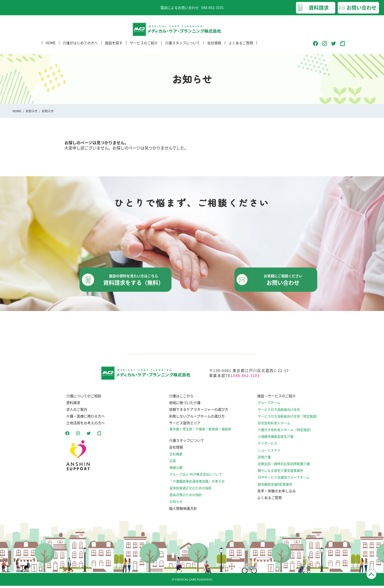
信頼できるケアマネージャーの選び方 (199, 412)
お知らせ (31, 111)
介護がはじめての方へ (80, 47)
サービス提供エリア (185, 425)
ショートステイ (273, 453)
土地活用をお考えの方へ (84, 425)
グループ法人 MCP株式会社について (196, 477)
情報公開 (178, 470)
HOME (51, 47)
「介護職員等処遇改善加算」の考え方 (197, 483)
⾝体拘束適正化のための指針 (191, 490)
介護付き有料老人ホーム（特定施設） (288, 432)
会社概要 (178, 456)
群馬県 (213, 432)
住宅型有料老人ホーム (277, 425)
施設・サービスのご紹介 (279, 398)
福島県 (225, 432)
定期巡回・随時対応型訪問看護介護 (286, 466)
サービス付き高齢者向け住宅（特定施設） (291, 419)
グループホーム (273, 405)
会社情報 (214, 47)
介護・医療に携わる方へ (84, 418)
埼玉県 (189, 432)
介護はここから (182, 398)
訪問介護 (268, 459)
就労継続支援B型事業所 (278, 487)
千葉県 (201, 432)
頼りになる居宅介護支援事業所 (283, 473)
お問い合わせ (361, 8)
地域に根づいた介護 (185, 405)
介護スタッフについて (182, 47)
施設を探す (114, 47)
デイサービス (271, 446)
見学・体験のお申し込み (279, 493)
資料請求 (319, 8)
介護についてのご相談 (82, 398)
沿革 (175, 463)
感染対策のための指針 (187, 497)
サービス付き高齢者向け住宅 (282, 412)
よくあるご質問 (241, 47)
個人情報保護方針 (184, 510)
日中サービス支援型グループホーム (286, 480)
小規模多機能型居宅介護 (279, 439)
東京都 (176, 432)
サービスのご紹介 (144, 47)
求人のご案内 (75, 412)
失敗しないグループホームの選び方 (198, 418)
